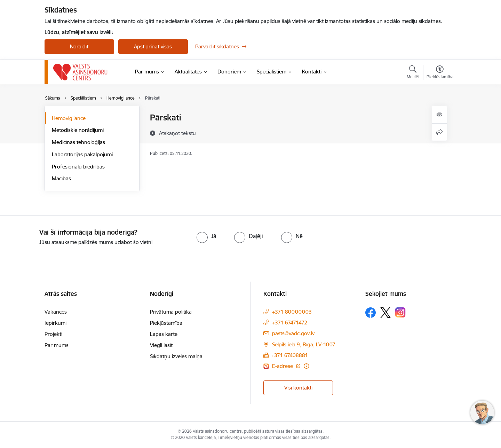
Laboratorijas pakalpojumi (82, 154)
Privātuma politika (171, 312)
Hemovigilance (69, 118)
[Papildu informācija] (306, 366)
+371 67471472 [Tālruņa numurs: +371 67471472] (290, 323)
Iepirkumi (55, 323)
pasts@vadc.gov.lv (293, 333)
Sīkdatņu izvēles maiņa (176, 356)
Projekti (53, 334)
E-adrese (283, 366)
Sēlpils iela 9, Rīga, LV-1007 (304, 344)
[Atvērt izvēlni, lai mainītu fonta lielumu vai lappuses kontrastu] (440, 73)
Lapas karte (164, 334)
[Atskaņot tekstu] (177, 133)
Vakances (56, 312)
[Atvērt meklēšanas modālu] (413, 73)
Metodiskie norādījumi (78, 130)
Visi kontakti (298, 388)
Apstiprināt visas (153, 46)
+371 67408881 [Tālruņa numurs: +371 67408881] (290, 355)
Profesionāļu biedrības (78, 167)
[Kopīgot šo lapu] (439, 132)
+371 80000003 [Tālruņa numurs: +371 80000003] (292, 312)
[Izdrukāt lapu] (439, 115)
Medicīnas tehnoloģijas (78, 142)
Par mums (57, 345)
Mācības (61, 178)
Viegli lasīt (161, 345)
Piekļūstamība (166, 323)
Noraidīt (79, 46)
